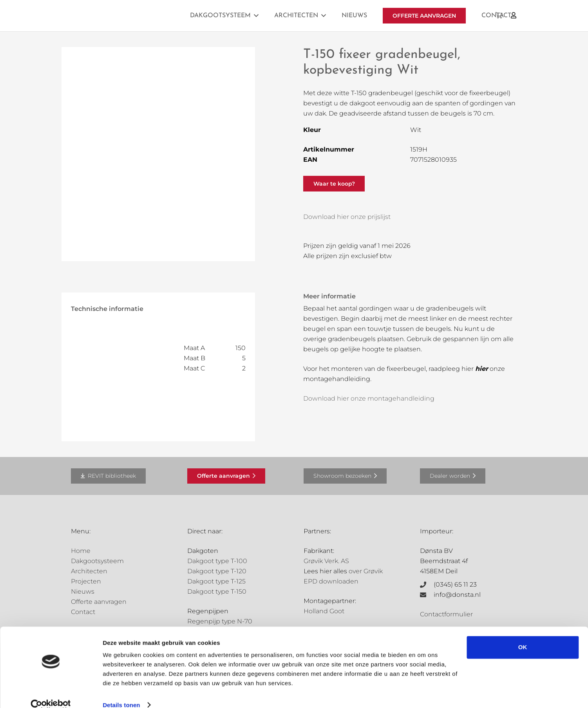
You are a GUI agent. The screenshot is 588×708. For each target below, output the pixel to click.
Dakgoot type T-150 (217, 592)
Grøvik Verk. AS (326, 561)
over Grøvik (366, 571)
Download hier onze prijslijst (347, 217)
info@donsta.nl (457, 595)
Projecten (86, 581)
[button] (256, 15)
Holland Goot (324, 611)
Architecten (89, 571)
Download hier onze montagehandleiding (369, 398)
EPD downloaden (331, 581)
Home (81, 551)
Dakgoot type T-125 (216, 581)
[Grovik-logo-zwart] (150, 16)
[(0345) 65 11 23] (427, 585)
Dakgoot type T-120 (217, 571)
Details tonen (121, 693)
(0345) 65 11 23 (455, 584)
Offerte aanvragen (99, 602)
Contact (83, 612)
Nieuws (83, 592)
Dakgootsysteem (97, 561)
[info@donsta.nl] (427, 595)
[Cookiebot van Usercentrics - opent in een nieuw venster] (51, 693)
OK (523, 635)
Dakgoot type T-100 (217, 561)
